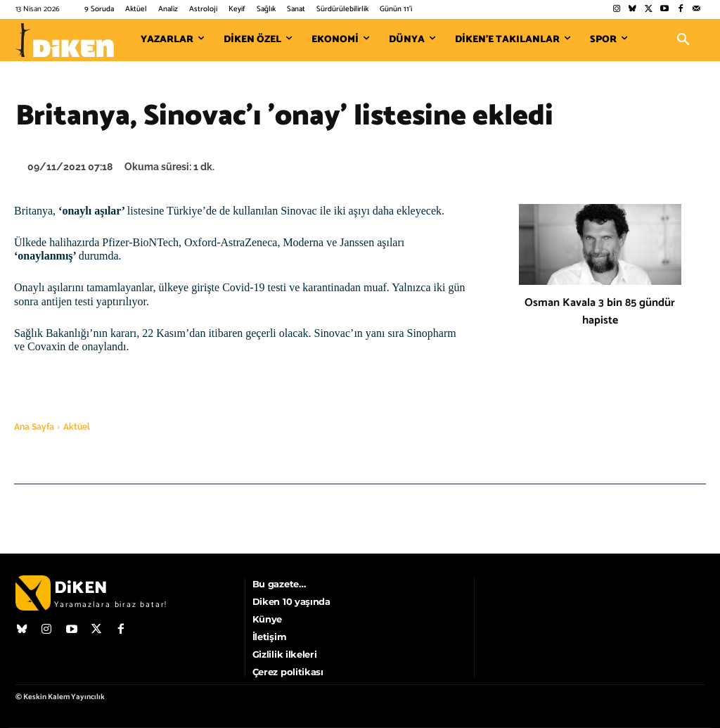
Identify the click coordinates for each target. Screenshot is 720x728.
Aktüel (77, 427)
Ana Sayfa (34, 427)
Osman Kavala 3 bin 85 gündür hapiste (600, 312)
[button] (683, 40)
